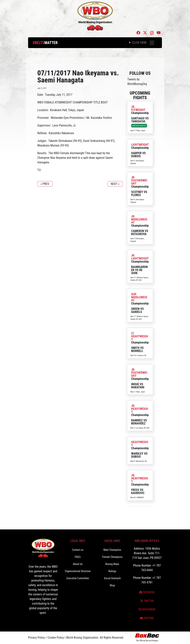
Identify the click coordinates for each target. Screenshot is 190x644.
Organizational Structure (78, 571)
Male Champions (112, 550)
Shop (112, 585)
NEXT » (115, 184)
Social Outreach (112, 578)
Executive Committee (78, 578)
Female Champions (112, 557)
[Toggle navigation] (142, 43)
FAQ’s (78, 557)
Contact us (78, 550)
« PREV (45, 184)
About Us (78, 564)
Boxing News (112, 564)
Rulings (112, 571)
